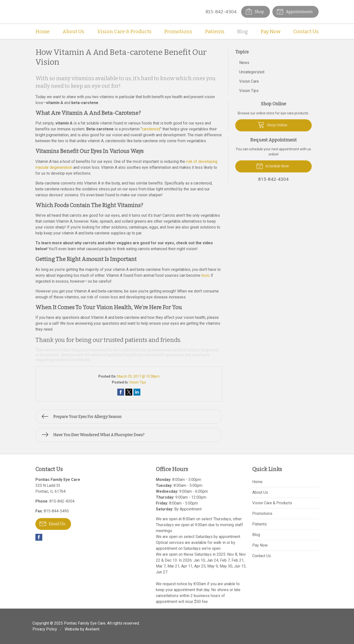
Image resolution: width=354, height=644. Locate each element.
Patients (215, 31)
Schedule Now (273, 166)
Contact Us (306, 31)
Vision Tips (138, 382)
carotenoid (151, 129)
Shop (255, 11)
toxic (206, 275)
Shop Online (273, 124)
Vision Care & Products (124, 31)
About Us (73, 31)
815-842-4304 (221, 12)
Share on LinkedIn (137, 392)
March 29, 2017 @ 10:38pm (138, 376)
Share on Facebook (121, 392)
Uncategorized (252, 72)
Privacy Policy (45, 629)
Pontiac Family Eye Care (85, 623)
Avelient (92, 629)
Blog (243, 31)
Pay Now (271, 31)
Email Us (52, 523)
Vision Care (249, 81)
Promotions (178, 31)
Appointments (295, 11)
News (244, 63)
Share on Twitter (129, 392)
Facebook (39, 537)
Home (43, 31)
